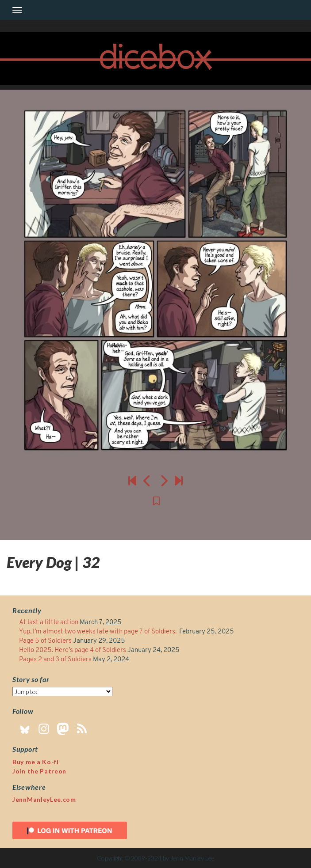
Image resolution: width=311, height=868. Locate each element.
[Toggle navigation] (17, 10)
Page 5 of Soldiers (45, 641)
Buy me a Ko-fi (36, 762)
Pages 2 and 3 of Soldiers (55, 660)
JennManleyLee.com (44, 799)
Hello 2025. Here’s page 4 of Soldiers (73, 650)
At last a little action (49, 623)
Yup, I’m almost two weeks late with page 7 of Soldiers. (98, 632)
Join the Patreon (39, 771)
